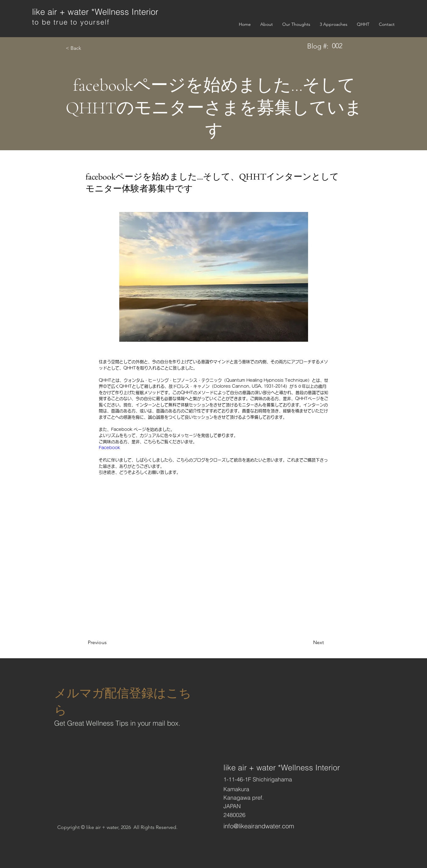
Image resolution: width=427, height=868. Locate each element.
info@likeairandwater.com (259, 826)
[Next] (308, 642)
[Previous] (108, 642)
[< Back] (86, 48)
